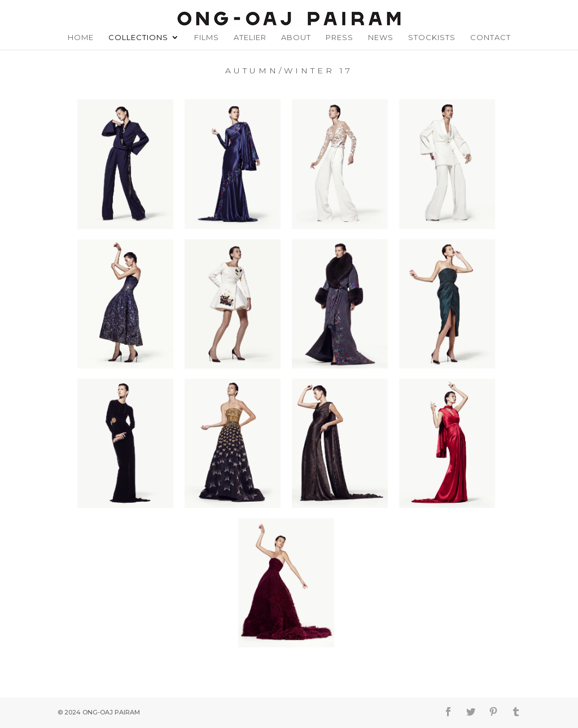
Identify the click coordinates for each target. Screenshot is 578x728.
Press (340, 38)
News (381, 38)
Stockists (432, 38)
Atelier (250, 38)
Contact (491, 38)
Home (81, 38)
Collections (138, 38)
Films (207, 38)
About (296, 38)
